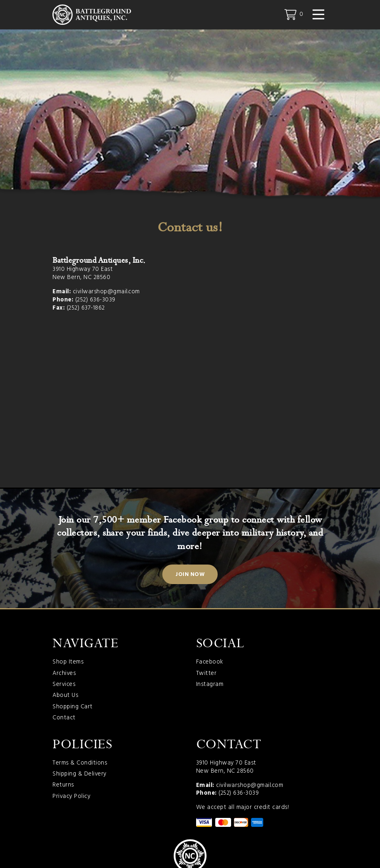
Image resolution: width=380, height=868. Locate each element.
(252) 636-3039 (95, 301)
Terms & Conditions (80, 764)
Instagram (210, 686)
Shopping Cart (73, 708)
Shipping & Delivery (80, 775)
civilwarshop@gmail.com (106, 292)
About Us (65, 697)
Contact (64, 719)
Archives (64, 675)
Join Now (190, 575)
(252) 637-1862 (86, 309)
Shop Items (68, 664)
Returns (63, 787)
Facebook (210, 664)
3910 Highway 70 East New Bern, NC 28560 (83, 275)
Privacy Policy (71, 798)
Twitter (206, 675)
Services (64, 686)
